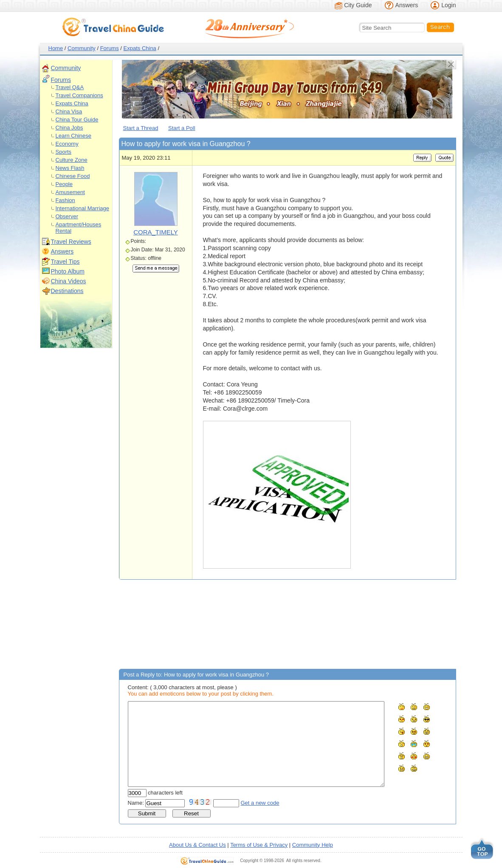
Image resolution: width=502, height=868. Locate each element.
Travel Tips (65, 262)
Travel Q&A (70, 87)
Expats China (140, 48)
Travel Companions (79, 95)
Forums (110, 48)
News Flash (70, 168)
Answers (407, 5)
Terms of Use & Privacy (259, 845)
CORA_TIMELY (156, 232)
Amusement (70, 192)
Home (56, 48)
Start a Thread (141, 128)
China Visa (69, 111)
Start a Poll (182, 128)
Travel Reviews (71, 242)
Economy (67, 144)
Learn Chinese (74, 136)
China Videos (69, 281)
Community (82, 48)
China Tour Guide (77, 120)
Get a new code (260, 803)
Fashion (65, 200)
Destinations (67, 291)
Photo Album (68, 271)
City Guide (358, 5)
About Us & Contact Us (197, 845)
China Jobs (69, 128)
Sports (64, 152)
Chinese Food (73, 176)
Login (448, 5)
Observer (67, 216)
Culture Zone (72, 160)
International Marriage (82, 208)
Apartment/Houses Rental (79, 228)
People (64, 184)
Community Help (313, 845)
